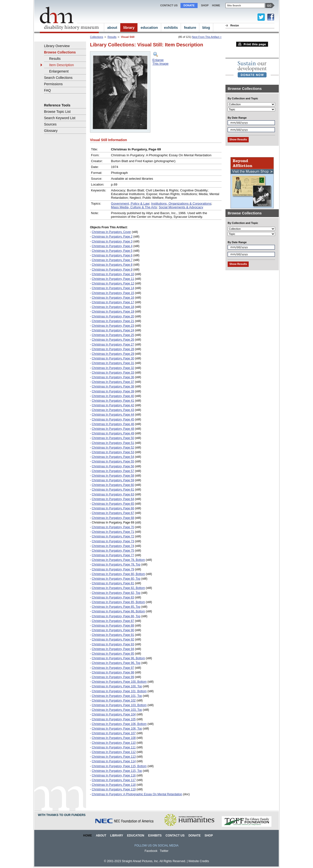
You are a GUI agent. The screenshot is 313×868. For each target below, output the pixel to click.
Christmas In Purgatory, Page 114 (114, 761)
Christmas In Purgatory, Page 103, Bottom (119, 705)
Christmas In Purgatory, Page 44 (113, 415)
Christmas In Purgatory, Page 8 (112, 265)
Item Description (61, 65)
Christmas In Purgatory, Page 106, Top (117, 729)
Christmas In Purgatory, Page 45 (113, 419)
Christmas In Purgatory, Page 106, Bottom (119, 724)
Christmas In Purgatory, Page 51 (113, 443)
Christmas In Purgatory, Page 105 (114, 719)
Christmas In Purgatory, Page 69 (113, 523)
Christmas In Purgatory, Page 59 (113, 480)
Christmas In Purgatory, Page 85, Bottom (118, 602)
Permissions (53, 84)
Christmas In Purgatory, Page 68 (113, 518)
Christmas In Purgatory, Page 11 (113, 279)
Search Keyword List (60, 118)
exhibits (171, 27)
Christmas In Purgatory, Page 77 (113, 555)
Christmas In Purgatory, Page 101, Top (117, 696)
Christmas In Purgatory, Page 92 (113, 639)
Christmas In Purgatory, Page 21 (113, 321)
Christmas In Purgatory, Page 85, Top (116, 607)
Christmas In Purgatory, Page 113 (114, 757)
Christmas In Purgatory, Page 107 (114, 733)
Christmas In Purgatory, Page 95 (113, 654)
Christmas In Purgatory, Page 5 (112, 251)
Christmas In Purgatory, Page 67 (113, 513)
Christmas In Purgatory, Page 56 (113, 466)
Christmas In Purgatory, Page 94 (113, 649)
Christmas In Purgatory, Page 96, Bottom (118, 658)
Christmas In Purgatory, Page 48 (113, 429)
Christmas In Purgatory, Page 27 (113, 345)
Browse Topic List (57, 112)
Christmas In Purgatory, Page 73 (113, 541)
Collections (97, 37)
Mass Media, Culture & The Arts (134, 207)
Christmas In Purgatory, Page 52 (113, 448)
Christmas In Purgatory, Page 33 (113, 373)
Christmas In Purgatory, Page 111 (114, 747)
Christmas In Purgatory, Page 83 (113, 597)
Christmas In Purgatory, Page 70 (113, 527)
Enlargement (59, 71)
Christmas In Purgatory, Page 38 (113, 387)
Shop (205, 5)
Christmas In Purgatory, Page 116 (114, 775)
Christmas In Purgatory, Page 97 (113, 668)
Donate (189, 5)
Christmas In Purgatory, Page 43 (113, 410)
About (101, 836)
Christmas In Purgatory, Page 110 (114, 743)
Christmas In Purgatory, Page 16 (113, 298)
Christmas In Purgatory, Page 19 (113, 312)
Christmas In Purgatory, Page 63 (113, 494)
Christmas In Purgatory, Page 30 (113, 358)
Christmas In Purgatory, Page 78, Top (116, 565)
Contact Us (169, 5)
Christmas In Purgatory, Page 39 (113, 391)
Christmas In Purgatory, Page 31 (113, 363)
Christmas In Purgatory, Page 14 (113, 288)
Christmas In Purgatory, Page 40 (113, 396)
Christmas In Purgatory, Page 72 (113, 536)
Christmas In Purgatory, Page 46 (113, 424)
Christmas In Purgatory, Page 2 (112, 237)
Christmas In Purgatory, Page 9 (112, 270)
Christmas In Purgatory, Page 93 (113, 644)
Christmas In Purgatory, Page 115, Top (117, 771)
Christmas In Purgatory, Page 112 (114, 752)
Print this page (252, 44)
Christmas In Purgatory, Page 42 (113, 405)
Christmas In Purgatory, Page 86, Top (116, 616)
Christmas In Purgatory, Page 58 (113, 476)
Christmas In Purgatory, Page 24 (113, 330)
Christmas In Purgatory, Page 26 (113, 340)
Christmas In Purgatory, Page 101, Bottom (119, 691)
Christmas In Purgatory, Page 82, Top (116, 593)
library (129, 27)
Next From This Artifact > (207, 37)
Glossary (51, 131)
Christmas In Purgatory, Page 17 (113, 302)
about (112, 27)
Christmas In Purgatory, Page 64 (113, 499)
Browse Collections (60, 52)
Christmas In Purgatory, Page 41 (113, 401)
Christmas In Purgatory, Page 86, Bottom (118, 611)
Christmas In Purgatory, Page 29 (113, 354)
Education (135, 836)
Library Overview (57, 46)
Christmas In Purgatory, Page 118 (114, 785)
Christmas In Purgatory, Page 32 (113, 368)
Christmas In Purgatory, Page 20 (113, 316)
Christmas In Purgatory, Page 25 (113, 335)
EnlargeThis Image (160, 62)
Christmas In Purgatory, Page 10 (113, 274)
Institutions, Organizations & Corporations (181, 204)
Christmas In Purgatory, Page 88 (113, 626)
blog (206, 27)
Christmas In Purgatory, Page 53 (113, 452)
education (149, 27)
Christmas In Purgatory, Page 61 (113, 490)
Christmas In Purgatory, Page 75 (113, 551)
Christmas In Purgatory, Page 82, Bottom (118, 588)
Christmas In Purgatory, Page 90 (113, 630)
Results (112, 37)
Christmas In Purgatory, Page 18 (113, 307)
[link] (252, 69)
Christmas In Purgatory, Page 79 (113, 569)
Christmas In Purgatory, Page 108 (114, 738)
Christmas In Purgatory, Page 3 (112, 241)
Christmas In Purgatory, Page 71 (113, 532)
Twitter (164, 851)
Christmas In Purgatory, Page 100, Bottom (119, 682)
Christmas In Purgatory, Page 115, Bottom (119, 766)
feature (190, 27)
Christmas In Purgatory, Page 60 (113, 485)
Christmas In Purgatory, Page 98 (113, 672)
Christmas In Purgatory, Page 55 (113, 461)
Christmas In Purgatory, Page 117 (114, 780)
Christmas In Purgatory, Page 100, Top (117, 686)
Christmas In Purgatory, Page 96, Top (116, 663)
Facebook (151, 851)
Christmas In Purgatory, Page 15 (113, 293)
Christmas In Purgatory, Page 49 (113, 433)
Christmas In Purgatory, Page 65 (113, 504)
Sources (50, 124)
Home (88, 836)
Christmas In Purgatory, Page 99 (113, 677)
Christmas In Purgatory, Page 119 (114, 789)
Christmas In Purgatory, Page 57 (113, 471)
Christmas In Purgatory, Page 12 (113, 283)
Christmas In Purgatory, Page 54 (113, 457)
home (216, 5)
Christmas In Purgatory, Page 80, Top (116, 579)
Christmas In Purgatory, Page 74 (113, 546)
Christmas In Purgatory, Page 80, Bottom (118, 574)
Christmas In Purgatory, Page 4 (112, 246)
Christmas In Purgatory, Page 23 (113, 326)
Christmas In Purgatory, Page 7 (112, 260)
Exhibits (155, 836)
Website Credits (199, 861)
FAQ (47, 90)
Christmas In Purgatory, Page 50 (113, 438)
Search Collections (58, 78)
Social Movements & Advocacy (181, 207)
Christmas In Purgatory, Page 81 (113, 583)
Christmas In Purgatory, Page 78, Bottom (118, 560)
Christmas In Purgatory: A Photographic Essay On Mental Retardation (137, 794)
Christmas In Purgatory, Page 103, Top (117, 710)
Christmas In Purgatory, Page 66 (113, 508)
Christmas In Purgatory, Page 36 (113, 377)
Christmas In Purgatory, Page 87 (113, 621)
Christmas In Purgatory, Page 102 (114, 701)
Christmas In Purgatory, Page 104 (114, 714)
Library (117, 836)
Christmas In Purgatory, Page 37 (113, 382)
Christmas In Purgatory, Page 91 (113, 635)
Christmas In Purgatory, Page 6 (112, 255)
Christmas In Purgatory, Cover (111, 232)
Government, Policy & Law (130, 204)
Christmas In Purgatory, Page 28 (113, 349)
